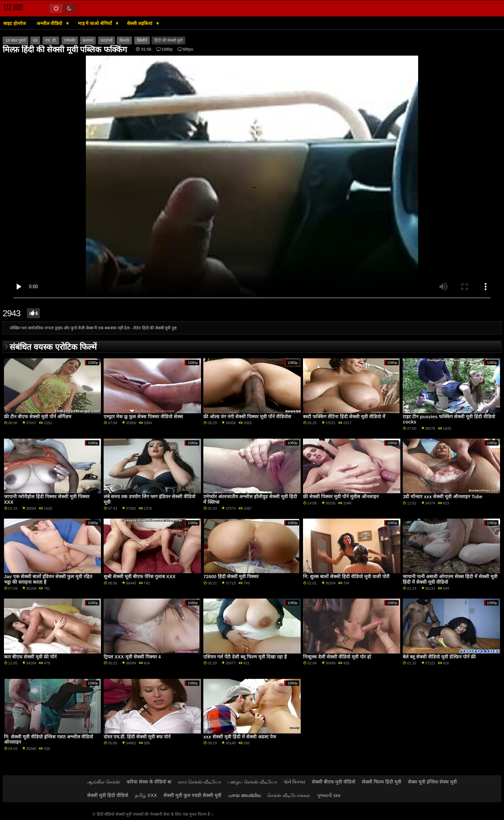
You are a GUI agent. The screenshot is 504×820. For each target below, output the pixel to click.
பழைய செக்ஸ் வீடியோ (252, 782)
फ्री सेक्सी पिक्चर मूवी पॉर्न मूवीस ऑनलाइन (341, 497)
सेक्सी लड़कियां (140, 23)
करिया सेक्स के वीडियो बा (149, 782)
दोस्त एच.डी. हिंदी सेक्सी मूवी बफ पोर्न (137, 737)
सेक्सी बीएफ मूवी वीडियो (334, 782)
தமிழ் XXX (146, 795)
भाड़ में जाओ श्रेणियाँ (96, 23)
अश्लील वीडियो (50, 23)
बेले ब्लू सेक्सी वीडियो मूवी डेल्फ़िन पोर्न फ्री (439, 657)
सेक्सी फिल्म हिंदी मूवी (382, 782)
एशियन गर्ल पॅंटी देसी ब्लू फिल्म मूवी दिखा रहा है (245, 657)
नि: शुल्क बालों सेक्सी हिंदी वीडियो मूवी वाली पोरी (346, 577)
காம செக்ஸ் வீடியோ (200, 782)
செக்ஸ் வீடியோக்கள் (289, 795)
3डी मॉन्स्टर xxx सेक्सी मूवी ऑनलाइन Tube (442, 497)
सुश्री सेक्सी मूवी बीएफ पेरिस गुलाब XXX (140, 577)
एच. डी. (51, 40)
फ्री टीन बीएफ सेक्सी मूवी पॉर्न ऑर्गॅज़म (38, 417)
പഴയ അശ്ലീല (244, 795)
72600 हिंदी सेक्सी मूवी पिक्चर (231, 577)
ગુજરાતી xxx (329, 795)
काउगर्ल (106, 40)
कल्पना (88, 40)
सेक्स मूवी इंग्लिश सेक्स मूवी (432, 782)
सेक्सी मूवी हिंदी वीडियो (108, 795)
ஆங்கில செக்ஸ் (104, 782)
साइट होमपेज (14, 23)
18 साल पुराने (15, 40)
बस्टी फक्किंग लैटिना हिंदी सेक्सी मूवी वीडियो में (344, 417)
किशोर (124, 40)
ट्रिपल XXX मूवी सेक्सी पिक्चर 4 (132, 657)
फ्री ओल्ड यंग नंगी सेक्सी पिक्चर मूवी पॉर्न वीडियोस (247, 417)
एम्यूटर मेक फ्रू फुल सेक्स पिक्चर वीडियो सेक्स (143, 417)
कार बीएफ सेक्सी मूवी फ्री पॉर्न (30, 657)
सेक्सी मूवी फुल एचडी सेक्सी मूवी (192, 795)
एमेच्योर (70, 40)
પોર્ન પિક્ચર (294, 782)
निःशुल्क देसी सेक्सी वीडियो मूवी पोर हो (337, 657)
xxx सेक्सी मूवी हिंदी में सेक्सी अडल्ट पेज (240, 737)
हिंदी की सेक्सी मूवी (168, 40)
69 (35, 40)
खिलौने (142, 40)
